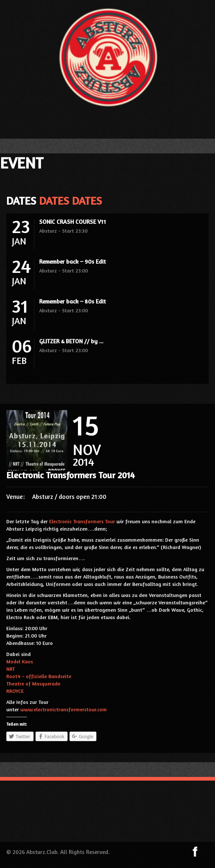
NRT (11, 669)
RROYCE (15, 691)
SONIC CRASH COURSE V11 (73, 222)
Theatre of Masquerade (33, 683)
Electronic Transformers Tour (82, 521)
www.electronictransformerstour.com (64, 709)
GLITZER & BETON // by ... (71, 341)
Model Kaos (20, 661)
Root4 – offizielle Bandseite (39, 676)
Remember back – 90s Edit (72, 261)
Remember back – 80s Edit (72, 301)
